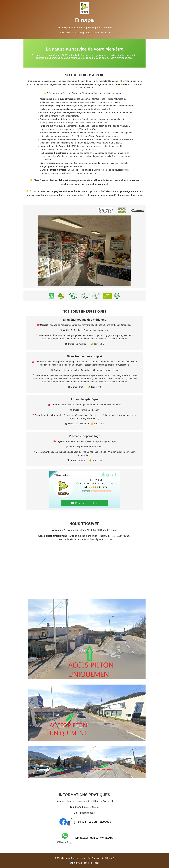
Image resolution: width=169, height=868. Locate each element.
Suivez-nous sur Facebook (85, 822)
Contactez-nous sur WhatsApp (84, 838)
